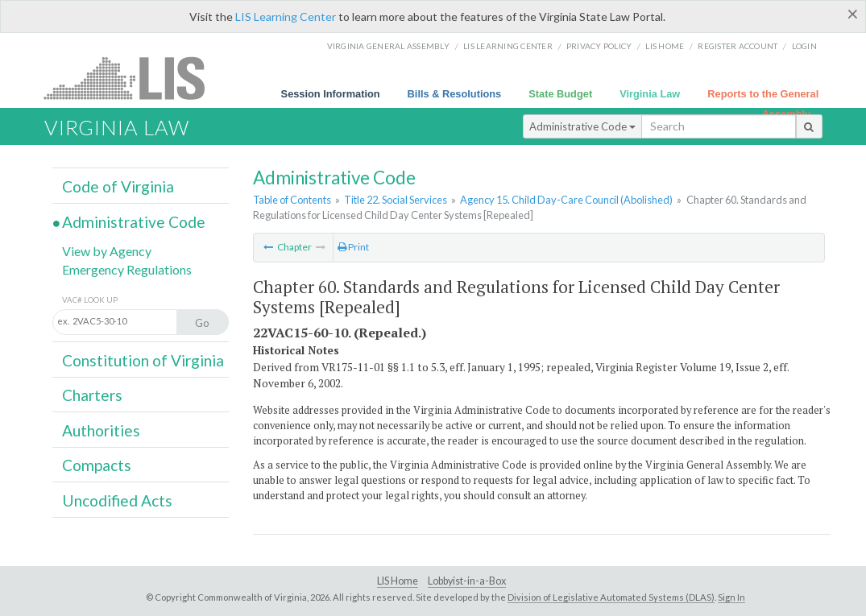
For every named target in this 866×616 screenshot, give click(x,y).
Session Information (331, 94)
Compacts (97, 465)
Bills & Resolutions (455, 94)
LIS (133, 78)
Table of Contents (292, 200)
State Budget (560, 94)
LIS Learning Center (286, 17)
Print (353, 247)
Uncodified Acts (117, 500)
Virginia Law (650, 94)
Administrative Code (582, 126)
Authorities (101, 430)
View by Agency (107, 251)
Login (804, 46)
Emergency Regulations (127, 269)
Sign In (731, 597)
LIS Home (398, 581)
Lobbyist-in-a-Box (467, 581)
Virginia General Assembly (388, 46)
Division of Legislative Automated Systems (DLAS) (611, 597)
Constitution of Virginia (143, 360)
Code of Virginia (118, 186)
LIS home (665, 46)
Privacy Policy (599, 46)
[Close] (853, 14)
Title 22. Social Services (396, 200)
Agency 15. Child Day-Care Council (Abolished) (566, 200)
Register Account (738, 46)
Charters (92, 395)
